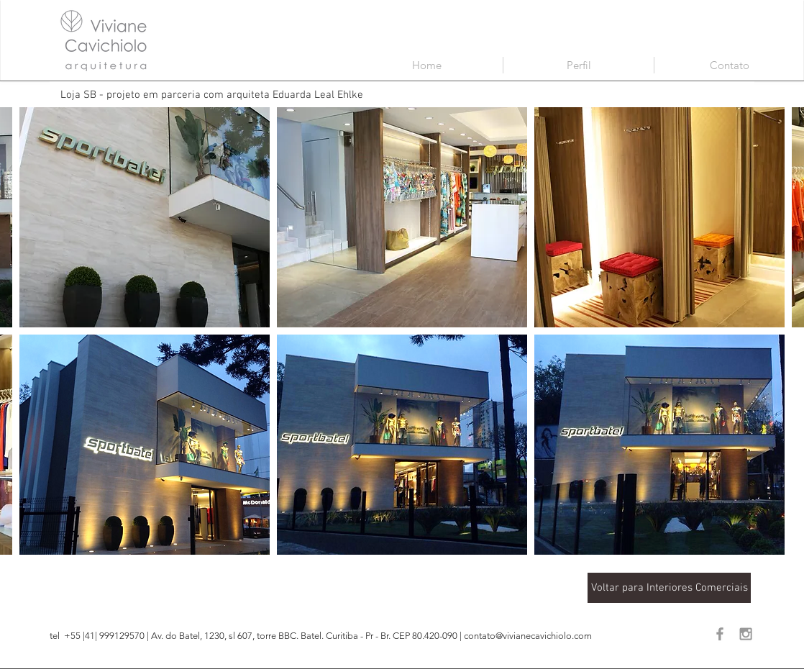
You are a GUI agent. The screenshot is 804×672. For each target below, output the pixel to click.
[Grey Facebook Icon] (720, 634)
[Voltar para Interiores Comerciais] (669, 588)
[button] (145, 217)
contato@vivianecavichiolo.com (528, 636)
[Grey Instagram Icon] (746, 634)
